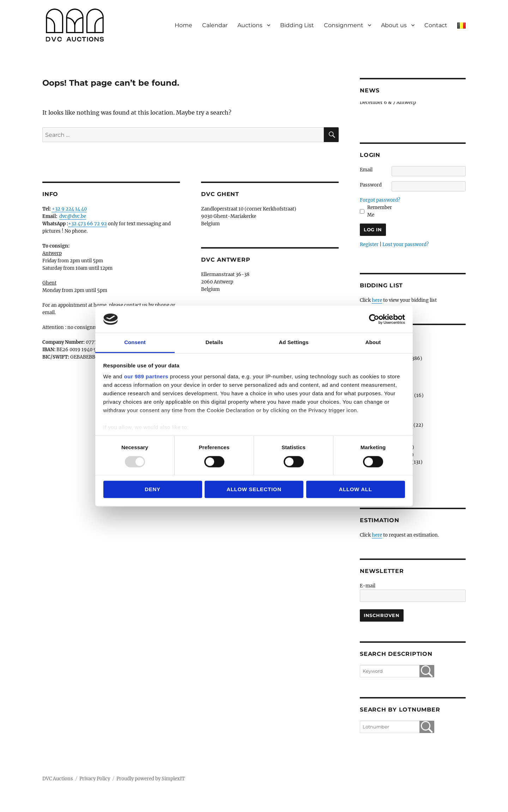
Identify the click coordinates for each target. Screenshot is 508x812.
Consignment (344, 25)
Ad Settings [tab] (294, 343)
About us (394, 25)
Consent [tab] (135, 343)
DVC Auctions (58, 779)
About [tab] (373, 343)
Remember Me (380, 211)
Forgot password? (380, 200)
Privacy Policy (95, 779)
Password (371, 185)
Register (369, 245)
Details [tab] (214, 343)
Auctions (250, 25)
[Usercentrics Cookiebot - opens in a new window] (374, 319)
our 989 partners (146, 377)
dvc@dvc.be (73, 216)
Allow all (355, 490)
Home (183, 25)
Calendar (215, 25)
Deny (153, 490)
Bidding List (297, 25)
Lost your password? (406, 245)
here (377, 300)
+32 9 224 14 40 (69, 209)
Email (366, 170)
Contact (436, 25)
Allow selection (254, 490)
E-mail (368, 586)
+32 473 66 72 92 (87, 224)
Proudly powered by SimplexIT (151, 779)
